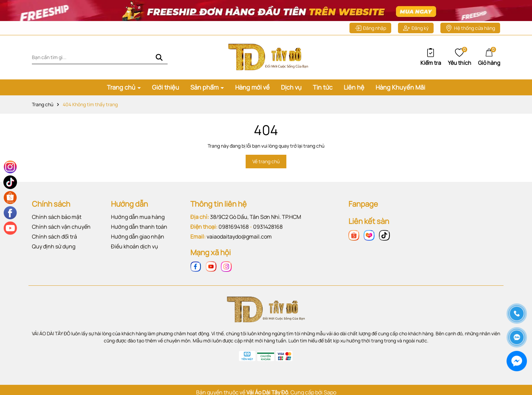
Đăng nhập (370, 28)
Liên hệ (354, 87)
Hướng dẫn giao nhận (138, 237)
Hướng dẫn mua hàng (138, 217)
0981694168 (234, 227)
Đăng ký (416, 28)
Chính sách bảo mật (57, 217)
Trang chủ (122, 87)
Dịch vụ (291, 87)
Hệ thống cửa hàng (470, 28)
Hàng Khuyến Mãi (400, 87)
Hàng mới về (252, 87)
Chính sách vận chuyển (61, 227)
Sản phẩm (205, 87)
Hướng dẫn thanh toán (139, 227)
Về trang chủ (266, 161)
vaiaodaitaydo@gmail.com (239, 237)
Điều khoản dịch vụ (135, 246)
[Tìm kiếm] (159, 57)
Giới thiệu (166, 87)
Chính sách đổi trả (54, 237)
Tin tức (323, 87)
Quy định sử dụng (54, 246)
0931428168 (268, 227)
